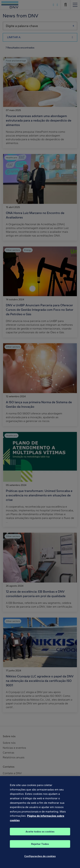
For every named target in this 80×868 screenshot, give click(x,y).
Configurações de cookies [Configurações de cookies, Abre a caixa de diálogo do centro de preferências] (40, 858)
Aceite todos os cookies (40, 834)
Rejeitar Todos (40, 846)
